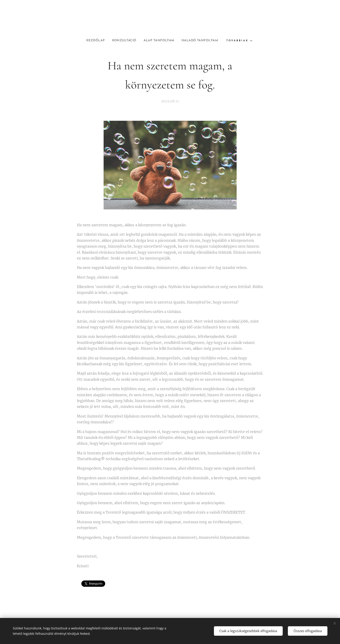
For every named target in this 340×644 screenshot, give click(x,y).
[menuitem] (90, 41)
